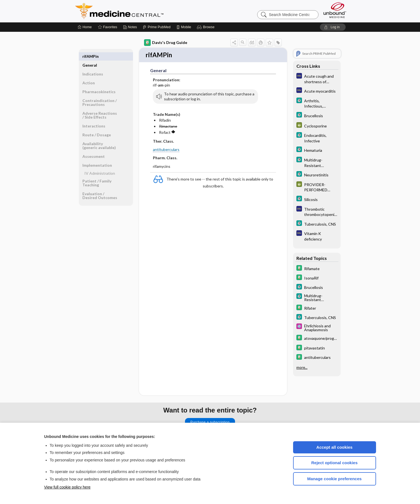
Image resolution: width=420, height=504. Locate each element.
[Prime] (156, 27)
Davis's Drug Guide (166, 43)
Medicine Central (144, 11)
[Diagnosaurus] (317, 79)
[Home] (85, 27)
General (90, 56)
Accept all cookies (334, 447)
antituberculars (166, 150)
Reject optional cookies (335, 463)
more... (302, 367)
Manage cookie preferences (334, 479)
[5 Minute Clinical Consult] (317, 103)
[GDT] (317, 126)
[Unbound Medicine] (335, 10)
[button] (206, 27)
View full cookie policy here (67, 487)
